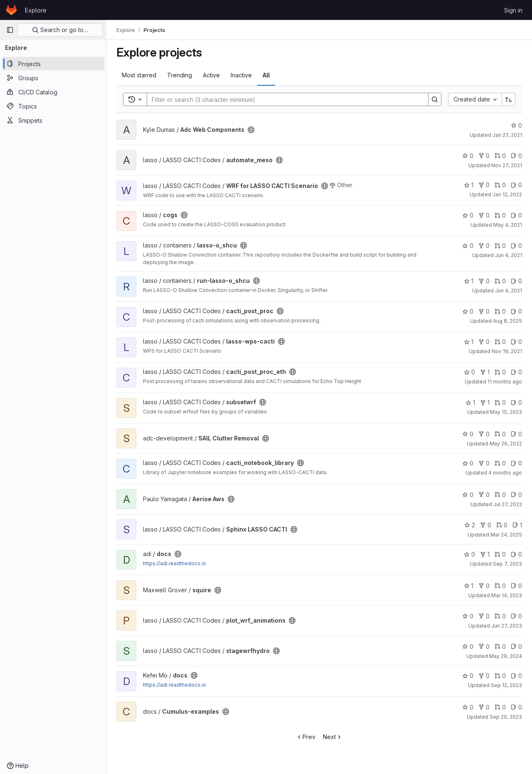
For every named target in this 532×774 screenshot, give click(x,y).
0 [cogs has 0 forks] (484, 215)
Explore (36, 10)
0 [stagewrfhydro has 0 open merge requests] (500, 647)
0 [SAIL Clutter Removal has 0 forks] (484, 434)
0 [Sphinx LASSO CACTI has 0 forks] (486, 525)
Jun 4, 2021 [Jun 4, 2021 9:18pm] (509, 291)
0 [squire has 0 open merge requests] (500, 586)
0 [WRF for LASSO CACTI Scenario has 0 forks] (484, 185)
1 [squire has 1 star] (469, 586)
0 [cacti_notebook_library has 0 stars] (468, 463)
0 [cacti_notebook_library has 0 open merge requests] (500, 463)
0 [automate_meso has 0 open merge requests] (500, 156)
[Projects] (53, 64)
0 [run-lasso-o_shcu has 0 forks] (484, 281)
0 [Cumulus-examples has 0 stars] (468, 707)
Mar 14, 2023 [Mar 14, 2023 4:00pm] (507, 595)
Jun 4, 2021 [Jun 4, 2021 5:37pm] (509, 255)
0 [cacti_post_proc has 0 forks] (484, 311)
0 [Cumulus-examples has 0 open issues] (516, 707)
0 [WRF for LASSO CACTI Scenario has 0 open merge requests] (500, 185)
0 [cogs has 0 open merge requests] (500, 215)
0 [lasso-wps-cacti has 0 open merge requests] (500, 342)
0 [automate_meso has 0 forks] (484, 156)
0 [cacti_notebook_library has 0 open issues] (516, 463)
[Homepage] (11, 10)
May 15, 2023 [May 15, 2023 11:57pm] (506, 412)
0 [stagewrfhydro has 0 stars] (468, 647)
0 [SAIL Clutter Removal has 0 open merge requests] (500, 434)
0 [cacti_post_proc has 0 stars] (468, 311)
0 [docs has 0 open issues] (516, 554)
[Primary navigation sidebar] (10, 30)
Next (333, 737)
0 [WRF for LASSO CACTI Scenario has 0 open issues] (516, 185)
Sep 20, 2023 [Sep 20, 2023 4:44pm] (506, 717)
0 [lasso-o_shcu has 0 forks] (484, 246)
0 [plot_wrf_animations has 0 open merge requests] (500, 616)
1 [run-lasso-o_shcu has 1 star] (469, 281)
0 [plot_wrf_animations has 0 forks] (484, 616)
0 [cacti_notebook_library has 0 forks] (484, 463)
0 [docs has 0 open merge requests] (500, 554)
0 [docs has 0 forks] (484, 676)
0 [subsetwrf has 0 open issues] (516, 402)
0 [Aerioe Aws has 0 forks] (484, 495)
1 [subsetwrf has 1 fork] (485, 402)
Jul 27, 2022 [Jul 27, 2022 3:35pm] (508, 504)
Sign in (513, 10)
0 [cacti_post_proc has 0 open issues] (516, 311)
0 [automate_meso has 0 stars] (468, 156)
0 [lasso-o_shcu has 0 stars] (468, 246)
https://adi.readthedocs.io (175, 563)
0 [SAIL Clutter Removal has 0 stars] (468, 434)
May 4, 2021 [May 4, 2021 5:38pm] (508, 225)
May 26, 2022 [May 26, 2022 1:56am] (506, 444)
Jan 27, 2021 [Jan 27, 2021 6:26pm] (507, 135)
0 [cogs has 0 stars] (468, 215)
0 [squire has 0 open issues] (516, 586)
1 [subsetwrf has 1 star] (470, 402)
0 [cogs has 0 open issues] (516, 215)
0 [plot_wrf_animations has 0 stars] (468, 616)
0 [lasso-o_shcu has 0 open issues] (516, 246)
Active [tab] (211, 75)
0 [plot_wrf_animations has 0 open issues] (516, 616)
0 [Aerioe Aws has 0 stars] (468, 495)
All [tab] (266, 75)
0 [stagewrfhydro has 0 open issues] (516, 647)
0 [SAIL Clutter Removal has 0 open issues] (516, 434)
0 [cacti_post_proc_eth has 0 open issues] (516, 372)
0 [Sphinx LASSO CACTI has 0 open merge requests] (502, 525)
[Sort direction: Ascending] (509, 99)
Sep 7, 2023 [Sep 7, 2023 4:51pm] (507, 564)
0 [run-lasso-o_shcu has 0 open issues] (516, 281)
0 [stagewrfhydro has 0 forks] (484, 647)
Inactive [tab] (241, 75)
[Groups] (53, 78)
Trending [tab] (180, 75)
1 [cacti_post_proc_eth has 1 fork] (485, 372)
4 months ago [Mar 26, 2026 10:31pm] (505, 473)
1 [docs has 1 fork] (485, 554)
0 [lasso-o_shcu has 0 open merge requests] (500, 246)
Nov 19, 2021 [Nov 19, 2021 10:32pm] (507, 351)
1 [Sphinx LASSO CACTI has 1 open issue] (517, 525)
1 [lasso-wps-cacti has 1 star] (469, 342)
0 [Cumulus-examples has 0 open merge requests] (500, 707)
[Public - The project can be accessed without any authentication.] (251, 130)
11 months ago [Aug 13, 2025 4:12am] (505, 382)
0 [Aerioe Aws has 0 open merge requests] (500, 495)
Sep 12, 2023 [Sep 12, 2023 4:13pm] (506, 685)
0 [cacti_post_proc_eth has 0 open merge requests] (500, 372)
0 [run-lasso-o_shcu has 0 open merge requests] (500, 281)
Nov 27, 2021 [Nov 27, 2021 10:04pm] (507, 165)
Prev (306, 737)
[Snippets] (53, 120)
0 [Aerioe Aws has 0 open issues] (516, 495)
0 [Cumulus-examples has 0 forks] (484, 707)
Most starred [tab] (139, 75)
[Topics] (53, 106)
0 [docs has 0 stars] (469, 554)
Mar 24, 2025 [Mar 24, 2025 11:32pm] (506, 535)
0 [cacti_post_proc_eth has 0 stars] (469, 372)
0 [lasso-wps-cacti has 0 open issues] (516, 342)
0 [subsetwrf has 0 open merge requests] (500, 402)
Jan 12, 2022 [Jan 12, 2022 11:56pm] (507, 194)
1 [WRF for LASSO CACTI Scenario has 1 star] (469, 185)
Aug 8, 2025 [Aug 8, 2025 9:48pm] (507, 321)
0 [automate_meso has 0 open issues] (516, 156)
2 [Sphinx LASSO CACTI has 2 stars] (470, 525)
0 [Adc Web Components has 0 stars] (516, 125)
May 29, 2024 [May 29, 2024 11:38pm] (506, 656)
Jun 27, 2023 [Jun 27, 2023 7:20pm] (507, 626)
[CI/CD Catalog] (53, 92)
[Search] (283, 99)
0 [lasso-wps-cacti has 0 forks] (484, 342)
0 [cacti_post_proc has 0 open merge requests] (500, 311)
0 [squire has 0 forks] (484, 586)
